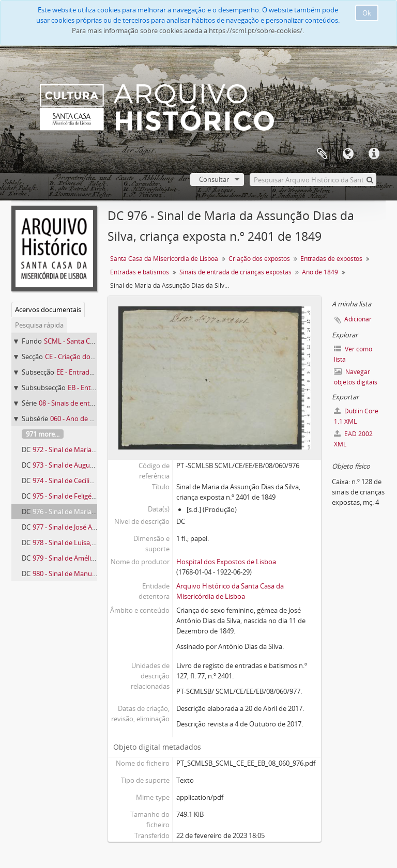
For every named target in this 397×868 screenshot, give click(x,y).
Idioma (348, 154)
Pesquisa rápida (39, 325)
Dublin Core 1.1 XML (356, 416)
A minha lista (322, 154)
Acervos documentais (48, 309)
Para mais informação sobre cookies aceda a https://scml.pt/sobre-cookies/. (188, 30)
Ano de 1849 (320, 272)
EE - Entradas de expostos (96, 372)
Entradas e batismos (140, 272)
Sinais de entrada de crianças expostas (235, 272)
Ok (367, 13)
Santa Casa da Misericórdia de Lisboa (164, 259)
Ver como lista (353, 354)
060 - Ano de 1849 (77, 419)
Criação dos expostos (259, 259)
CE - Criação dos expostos (84, 357)
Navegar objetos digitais (356, 377)
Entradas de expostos (331, 259)
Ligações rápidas (374, 154)
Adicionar (358, 319)
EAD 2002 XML (353, 439)
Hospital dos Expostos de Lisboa (226, 562)
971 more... (43, 434)
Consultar (214, 179)
